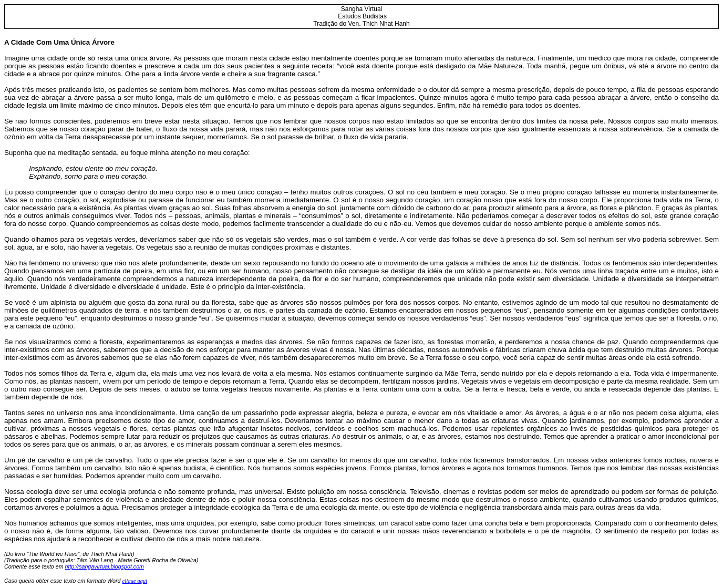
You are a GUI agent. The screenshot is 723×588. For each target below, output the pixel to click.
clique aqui (135, 581)
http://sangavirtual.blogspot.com (105, 566)
